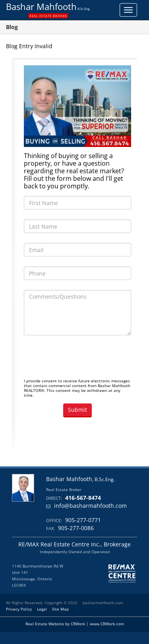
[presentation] (84, 361)
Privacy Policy (19, 609)
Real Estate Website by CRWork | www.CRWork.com (75, 624)
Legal (42, 609)
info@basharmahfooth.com (90, 506)
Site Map (60, 609)
